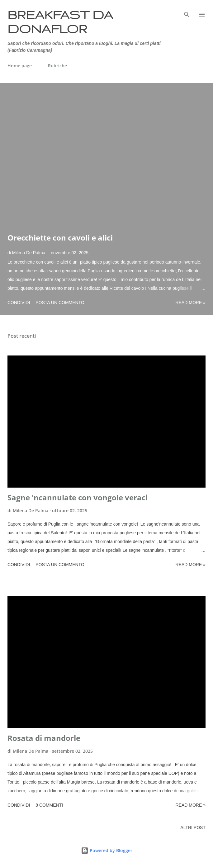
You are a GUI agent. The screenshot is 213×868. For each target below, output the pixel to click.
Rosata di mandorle (44, 738)
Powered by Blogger (107, 850)
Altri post (193, 827)
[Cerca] (187, 11)
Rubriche (57, 66)
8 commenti (49, 805)
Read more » (191, 303)
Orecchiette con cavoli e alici (60, 238)
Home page (20, 66)
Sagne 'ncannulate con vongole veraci (78, 497)
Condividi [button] (19, 303)
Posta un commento (60, 303)
